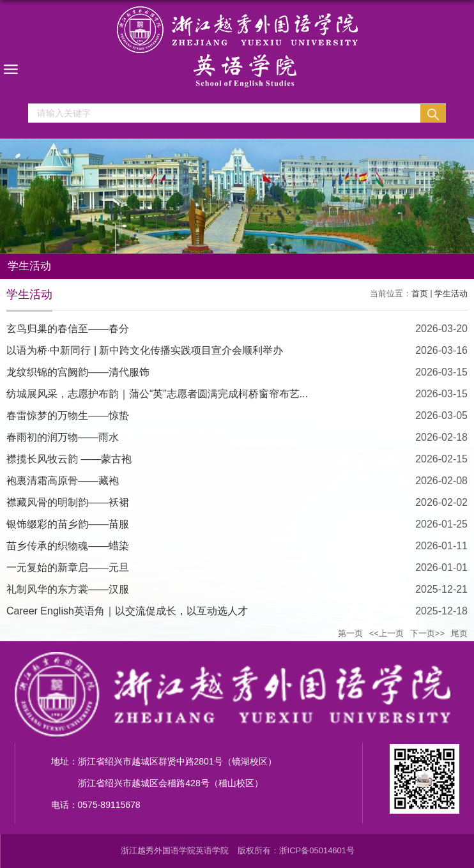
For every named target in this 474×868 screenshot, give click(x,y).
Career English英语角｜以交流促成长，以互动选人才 (127, 611)
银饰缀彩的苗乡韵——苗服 (68, 524)
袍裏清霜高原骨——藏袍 (63, 481)
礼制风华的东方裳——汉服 (68, 589)
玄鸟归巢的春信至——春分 (68, 329)
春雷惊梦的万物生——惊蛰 (68, 415)
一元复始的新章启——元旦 (68, 567)
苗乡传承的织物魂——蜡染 (68, 546)
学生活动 (451, 293)
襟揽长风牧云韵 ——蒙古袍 (69, 459)
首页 (420, 293)
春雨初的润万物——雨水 (63, 437)
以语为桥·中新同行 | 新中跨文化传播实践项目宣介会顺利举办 (145, 350)
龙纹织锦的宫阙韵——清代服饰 (78, 372)
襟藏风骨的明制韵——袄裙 (68, 502)
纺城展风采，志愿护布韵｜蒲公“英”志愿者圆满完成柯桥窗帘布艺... (157, 394)
